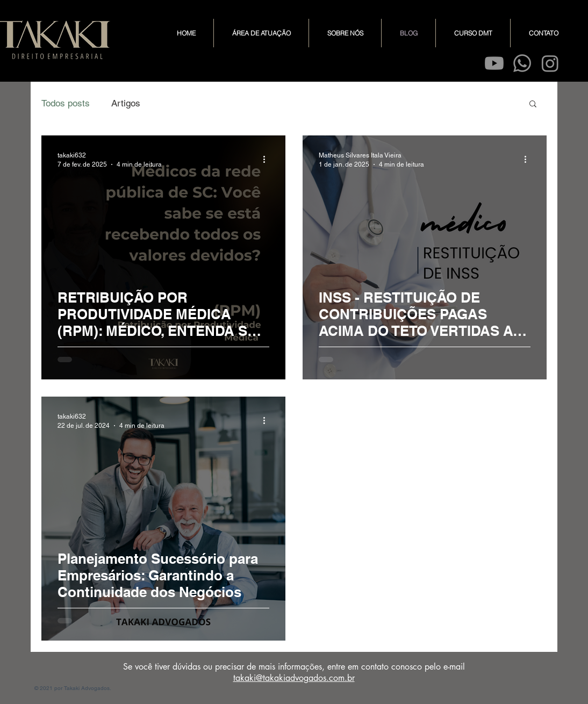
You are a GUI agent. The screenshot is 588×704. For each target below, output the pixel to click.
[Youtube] (494, 63)
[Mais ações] (268, 159)
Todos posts (66, 103)
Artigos (126, 103)
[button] (533, 105)
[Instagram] (550, 63)
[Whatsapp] (522, 63)
